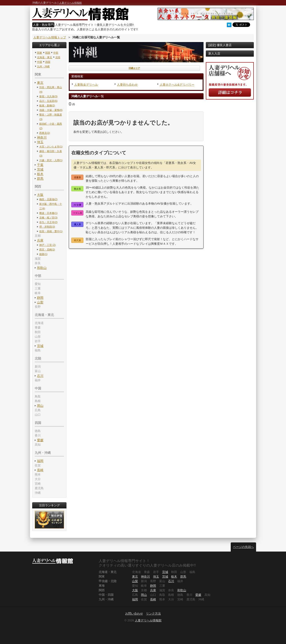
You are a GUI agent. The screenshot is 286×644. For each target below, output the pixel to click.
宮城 (40, 346)
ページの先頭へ (243, 547)
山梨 (40, 302)
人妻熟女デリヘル (86, 85)
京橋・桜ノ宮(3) (48, 218)
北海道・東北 (45, 57)
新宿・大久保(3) (48, 96)
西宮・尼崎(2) (47, 250)
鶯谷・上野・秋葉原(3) (51, 117)
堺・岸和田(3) (47, 227)
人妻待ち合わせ (127, 85)
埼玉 (40, 142)
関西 (48, 53)
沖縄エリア (134, 68)
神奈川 (42, 137)
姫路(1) (43, 254)
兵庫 (40, 240)
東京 (40, 83)
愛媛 (40, 440)
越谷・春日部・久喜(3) (51, 153)
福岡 (40, 461)
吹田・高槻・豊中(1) (51, 231)
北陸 (58, 57)
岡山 (40, 406)
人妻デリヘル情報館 (70, 3)
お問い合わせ (134, 614)
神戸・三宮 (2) (48, 245)
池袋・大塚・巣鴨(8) (51, 110)
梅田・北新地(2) (48, 199)
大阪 (40, 195)
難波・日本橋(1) (48, 213)
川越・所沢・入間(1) (51, 160)
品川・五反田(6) (48, 101)
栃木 (40, 174)
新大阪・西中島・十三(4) (51, 206)
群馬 (40, 179)
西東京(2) (45, 133)
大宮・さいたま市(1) (51, 147)
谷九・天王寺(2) (48, 222)
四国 (48, 62)
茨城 (40, 169)
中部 (56, 53)
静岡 (40, 298)
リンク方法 (153, 614)
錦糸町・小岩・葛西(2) (51, 126)
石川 (40, 376)
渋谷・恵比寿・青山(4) (51, 89)
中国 (40, 62)
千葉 (40, 165)
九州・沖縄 (43, 66)
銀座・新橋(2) (47, 105)
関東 (40, 53)
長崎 (40, 470)
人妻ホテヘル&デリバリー (177, 85)
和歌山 (42, 268)
